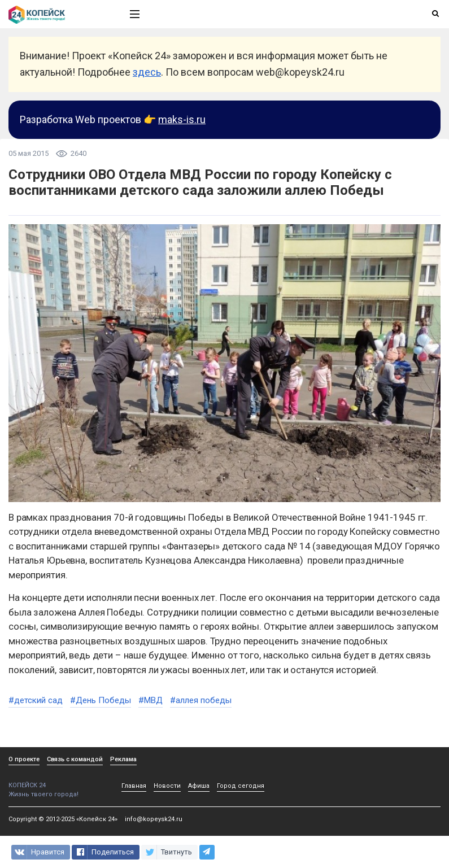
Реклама (123, 759)
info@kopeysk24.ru (154, 819)
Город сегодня (241, 786)
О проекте (24, 759)
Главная (134, 786)
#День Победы (101, 700)
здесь (147, 72)
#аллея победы (201, 700)
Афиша (199, 786)
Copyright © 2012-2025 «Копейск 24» (63, 819)
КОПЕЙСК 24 (57, 781)
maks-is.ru (182, 119)
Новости (167, 786)
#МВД (151, 700)
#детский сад (36, 700)
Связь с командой (75, 759)
